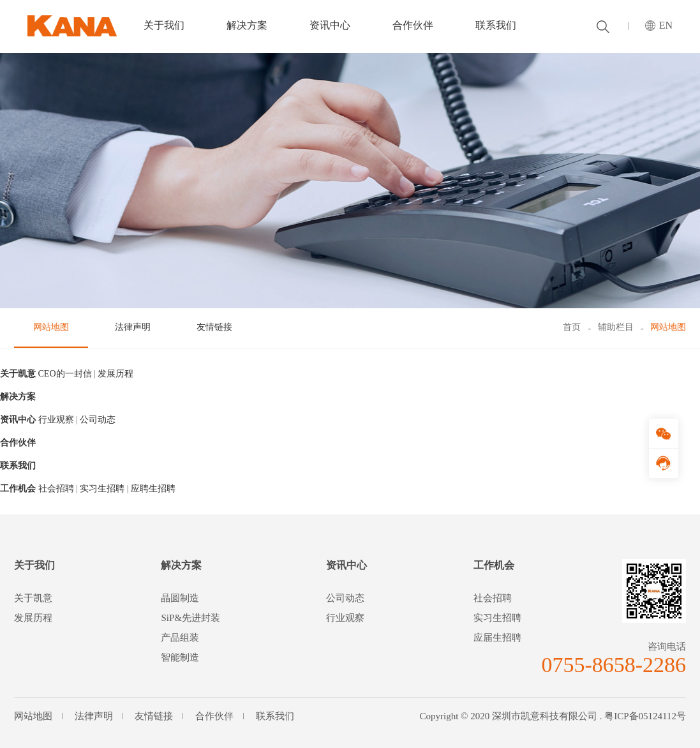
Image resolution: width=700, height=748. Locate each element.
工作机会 (18, 489)
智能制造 (180, 657)
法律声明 (133, 327)
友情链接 (214, 327)
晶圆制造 (180, 598)
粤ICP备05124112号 (645, 716)
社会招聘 (56, 489)
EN (666, 25)
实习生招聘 (102, 489)
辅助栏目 (616, 327)
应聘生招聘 (153, 489)
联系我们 (496, 25)
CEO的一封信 (65, 374)
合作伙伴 (413, 25)
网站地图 (51, 327)
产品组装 (180, 638)
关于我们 (164, 25)
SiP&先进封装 (190, 618)
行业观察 (56, 420)
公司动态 (98, 420)
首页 (572, 327)
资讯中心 (330, 25)
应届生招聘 (497, 638)
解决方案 (247, 25)
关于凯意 (18, 374)
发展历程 (115, 374)
